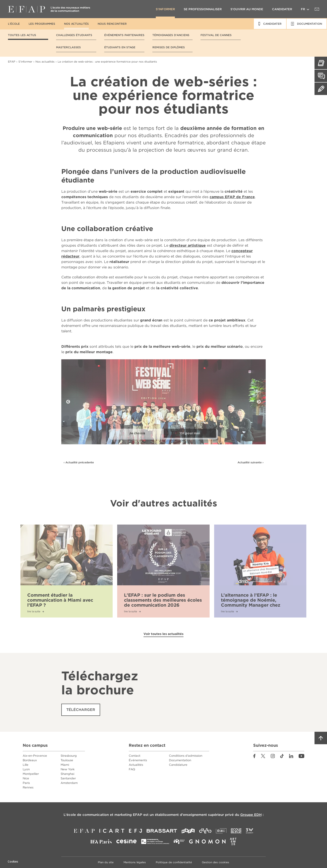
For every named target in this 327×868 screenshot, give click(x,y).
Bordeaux (30, 760)
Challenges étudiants (74, 35)
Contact (135, 756)
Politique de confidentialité (174, 862)
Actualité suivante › (250, 462)
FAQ (132, 769)
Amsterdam (69, 783)
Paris (26, 783)
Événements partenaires (124, 35)
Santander (68, 778)
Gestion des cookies (216, 862)
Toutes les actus (22, 35)
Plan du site (106, 862)
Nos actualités (76, 24)
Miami (65, 765)
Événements (138, 760)
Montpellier (31, 774)
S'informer (165, 9)
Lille (26, 765)
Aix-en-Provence (35, 756)
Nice (26, 778)
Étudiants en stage (120, 47)
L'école (14, 24)
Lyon (26, 769)
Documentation (180, 760)
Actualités (136, 765)
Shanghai (67, 774)
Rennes (28, 787)
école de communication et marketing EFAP (104, 815)
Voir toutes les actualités (163, 634)
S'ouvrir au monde (247, 9)
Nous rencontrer (112, 24)
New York (68, 769)
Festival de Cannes (216, 35)
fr (303, 9)
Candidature (178, 765)
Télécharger (81, 710)
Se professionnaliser (203, 9)
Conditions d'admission (186, 756)
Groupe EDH (251, 815)
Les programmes (42, 24)
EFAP (49, 9)
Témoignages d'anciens (171, 35)
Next (259, 402)
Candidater (282, 9)
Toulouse (67, 760)
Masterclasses (68, 47)
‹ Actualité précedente (79, 462)
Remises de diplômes (169, 47)
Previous (68, 402)
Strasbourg (69, 756)
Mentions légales (135, 862)
